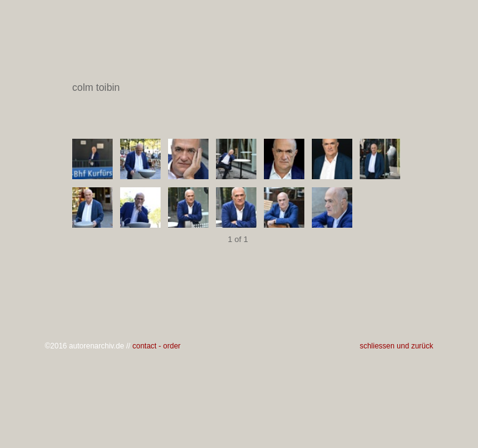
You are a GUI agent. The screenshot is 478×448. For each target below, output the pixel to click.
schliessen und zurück (396, 346)
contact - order (157, 346)
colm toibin (238, 88)
